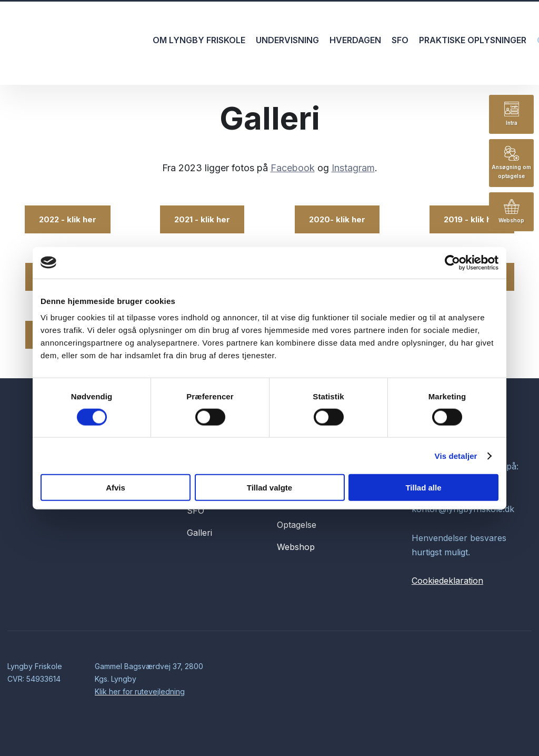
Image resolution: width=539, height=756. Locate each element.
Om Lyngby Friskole (199, 40)
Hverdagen (355, 40)
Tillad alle (423, 488)
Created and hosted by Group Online (475, 674)
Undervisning (287, 40)
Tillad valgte (269, 488)
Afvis (116, 488)
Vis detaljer (456, 455)
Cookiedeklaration (447, 581)
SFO (400, 40)
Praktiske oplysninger (473, 40)
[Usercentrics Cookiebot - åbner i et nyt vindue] (452, 262)
